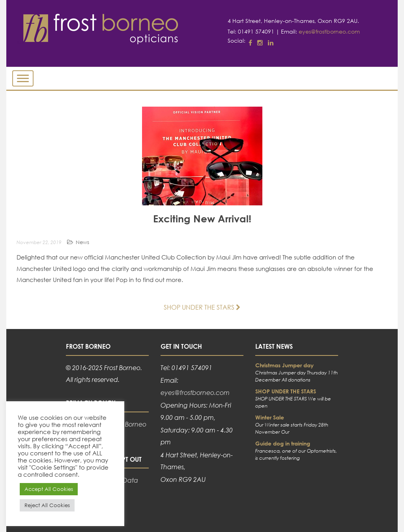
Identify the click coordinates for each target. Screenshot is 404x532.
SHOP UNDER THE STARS (202, 307)
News (82, 242)
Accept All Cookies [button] (49, 489)
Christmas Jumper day (284, 365)
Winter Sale (270, 417)
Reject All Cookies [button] (47, 505)
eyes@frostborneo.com (329, 31)
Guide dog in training (283, 443)
